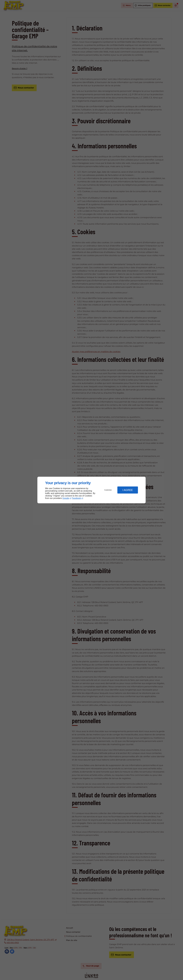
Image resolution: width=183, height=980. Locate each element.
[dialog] (91, 490)
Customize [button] (108, 490)
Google (66, 498)
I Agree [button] (128, 490)
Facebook (76, 498)
